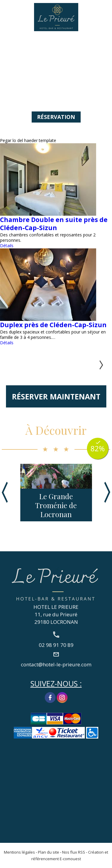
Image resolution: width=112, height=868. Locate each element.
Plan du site (49, 852)
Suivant (98, 365)
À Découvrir (56, 430)
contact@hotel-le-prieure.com (56, 664)
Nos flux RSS (74, 852)
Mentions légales (19, 852)
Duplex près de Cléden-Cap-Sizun (53, 325)
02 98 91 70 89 (104, 11)
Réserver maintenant (56, 396)
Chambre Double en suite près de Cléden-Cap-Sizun (54, 224)
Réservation (56, 117)
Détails (7, 246)
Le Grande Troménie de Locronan (56, 505)
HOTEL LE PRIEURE (56, 607)
